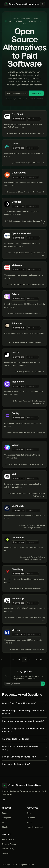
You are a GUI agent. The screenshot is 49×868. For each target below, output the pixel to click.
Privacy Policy (8, 839)
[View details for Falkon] (24, 304)
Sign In (5, 827)
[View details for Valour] (24, 454)
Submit (30, 822)
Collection (31, 818)
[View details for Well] (24, 485)
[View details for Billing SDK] (24, 516)
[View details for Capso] (24, 153)
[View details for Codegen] (24, 212)
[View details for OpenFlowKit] (24, 182)
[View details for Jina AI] (24, 362)
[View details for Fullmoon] (24, 333)
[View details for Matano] (24, 639)
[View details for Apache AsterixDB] (24, 244)
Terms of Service (9, 844)
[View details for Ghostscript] (24, 609)
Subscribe (37, 93)
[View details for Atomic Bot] (24, 548)
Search (5, 813)
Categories (7, 818)
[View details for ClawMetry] (24, 579)
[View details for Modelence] (24, 392)
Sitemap (5, 853)
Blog (29, 813)
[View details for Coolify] (24, 424)
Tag (4, 822)
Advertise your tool (35, 827)
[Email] (4, 800)
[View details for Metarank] (24, 274)
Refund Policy (8, 849)
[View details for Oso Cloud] (24, 124)
